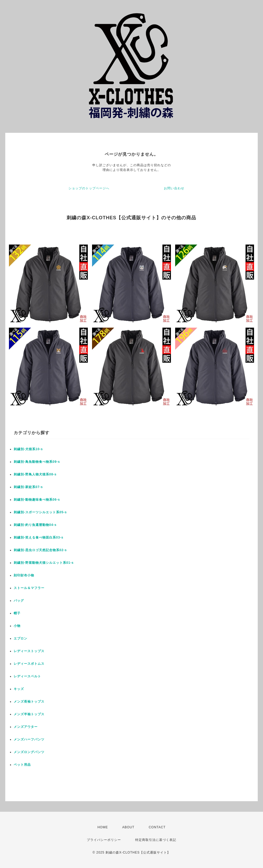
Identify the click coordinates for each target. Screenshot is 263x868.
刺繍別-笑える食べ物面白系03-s (39, 537)
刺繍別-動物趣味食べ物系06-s (37, 500)
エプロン (21, 638)
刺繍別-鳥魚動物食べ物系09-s (37, 462)
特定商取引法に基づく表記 (156, 840)
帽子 (17, 613)
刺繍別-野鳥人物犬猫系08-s (35, 474)
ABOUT (128, 827)
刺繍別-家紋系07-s (28, 487)
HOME (103, 827)
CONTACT (157, 827)
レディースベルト (27, 676)
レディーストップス (29, 651)
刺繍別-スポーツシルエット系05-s (40, 512)
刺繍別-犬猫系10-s (28, 449)
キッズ (19, 689)
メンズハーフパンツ (29, 739)
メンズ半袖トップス (29, 714)
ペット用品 (22, 765)
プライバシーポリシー (104, 840)
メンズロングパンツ (29, 752)
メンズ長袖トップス (29, 702)
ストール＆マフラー (29, 588)
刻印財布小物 (24, 575)
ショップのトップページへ (89, 188)
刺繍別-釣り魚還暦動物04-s (35, 525)
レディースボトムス (29, 664)
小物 (17, 626)
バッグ (19, 601)
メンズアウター (26, 727)
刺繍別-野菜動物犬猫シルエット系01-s (44, 563)
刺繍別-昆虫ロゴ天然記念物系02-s (40, 550)
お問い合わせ (174, 188)
